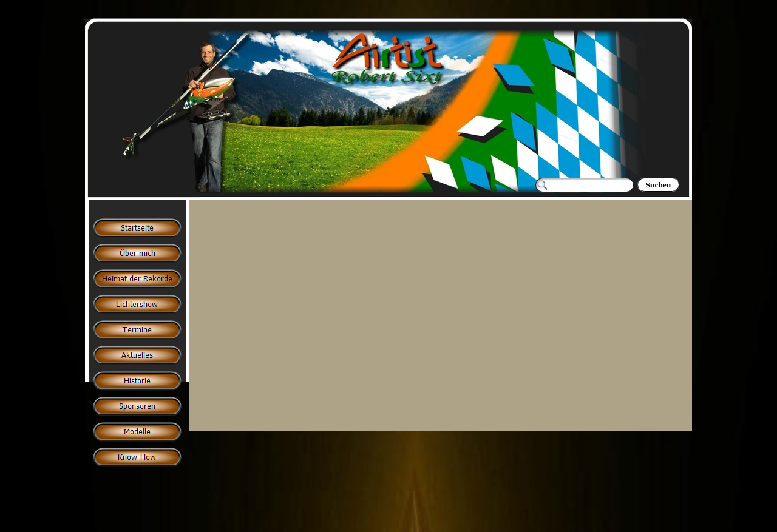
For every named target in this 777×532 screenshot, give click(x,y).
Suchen (658, 185)
